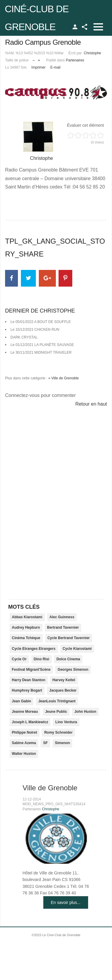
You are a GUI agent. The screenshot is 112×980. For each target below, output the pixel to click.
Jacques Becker (63, 690)
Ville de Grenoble (50, 788)
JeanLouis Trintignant (57, 701)
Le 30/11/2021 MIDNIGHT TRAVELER (41, 353)
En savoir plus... (66, 902)
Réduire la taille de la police (34, 59)
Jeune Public (56, 712)
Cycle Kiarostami (77, 649)
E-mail (55, 67)
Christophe (92, 53)
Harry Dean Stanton (29, 680)
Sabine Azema (24, 743)
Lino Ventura (66, 722)
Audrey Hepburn (26, 627)
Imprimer (38, 67)
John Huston (85, 712)
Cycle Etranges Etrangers (34, 649)
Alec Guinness (62, 617)
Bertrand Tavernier (63, 627)
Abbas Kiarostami (27, 617)
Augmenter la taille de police (39, 59)
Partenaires (75, 60)
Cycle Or (19, 659)
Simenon (63, 743)
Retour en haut (91, 404)
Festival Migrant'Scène (31, 670)
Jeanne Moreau (25, 712)
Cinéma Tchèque (26, 638)
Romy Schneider (58, 732)
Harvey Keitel (64, 680)
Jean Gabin (22, 701)
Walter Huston (24, 754)
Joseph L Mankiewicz (30, 722)
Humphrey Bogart (27, 690)
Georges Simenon (73, 670)
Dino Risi (42, 659)
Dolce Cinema (68, 659)
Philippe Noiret (25, 732)
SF (45, 743)
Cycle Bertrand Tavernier (69, 638)
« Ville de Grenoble (64, 378)
